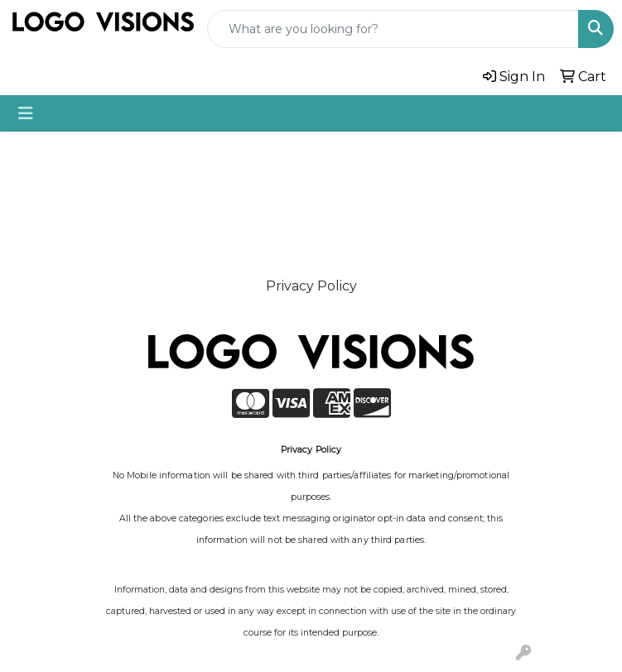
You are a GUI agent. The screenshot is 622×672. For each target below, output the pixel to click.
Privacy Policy (311, 286)
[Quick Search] (393, 29)
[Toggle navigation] (26, 113)
